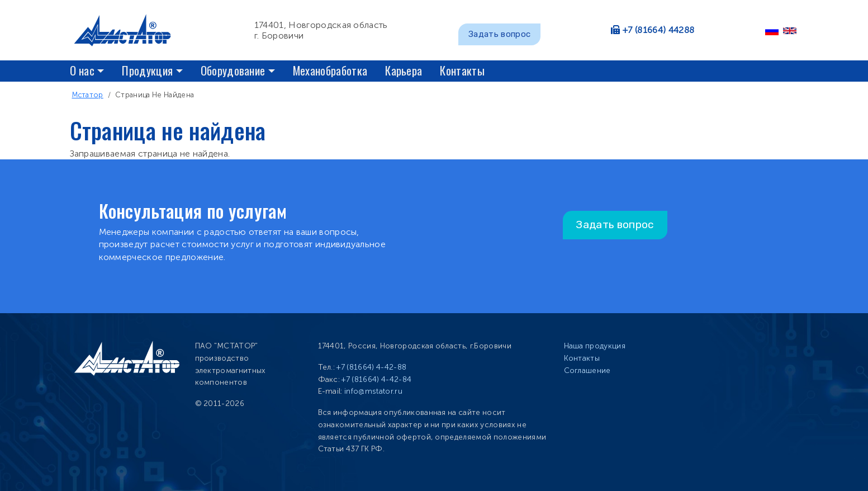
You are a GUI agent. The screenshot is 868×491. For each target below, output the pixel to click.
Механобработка (330, 70)
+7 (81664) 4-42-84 (376, 379)
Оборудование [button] (233, 70)
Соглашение (587, 370)
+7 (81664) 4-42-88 (371, 367)
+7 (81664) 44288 (658, 30)
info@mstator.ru (373, 391)
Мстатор (88, 95)
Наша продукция (595, 346)
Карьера (404, 70)
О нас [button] (82, 70)
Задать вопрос (499, 34)
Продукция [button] (147, 70)
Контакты (462, 70)
